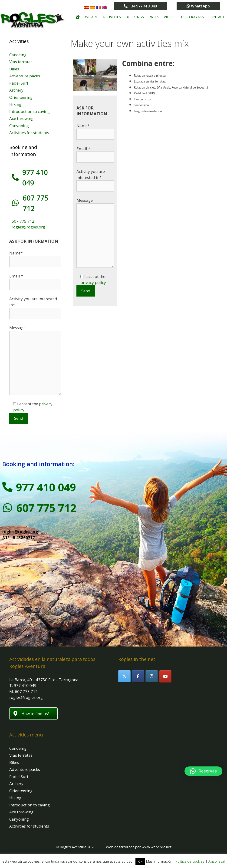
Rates (154, 17)
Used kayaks (192, 17)
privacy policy (93, 282)
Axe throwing (21, 118)
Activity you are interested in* (95, 179)
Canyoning (19, 126)
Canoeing (18, 55)
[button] (203, 771)
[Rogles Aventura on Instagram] (152, 676)
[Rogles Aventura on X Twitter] (124, 676)
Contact (217, 17)
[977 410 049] (15, 178)
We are (91, 17)
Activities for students (29, 133)
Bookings (135, 17)
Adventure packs (25, 76)
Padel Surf (19, 83)
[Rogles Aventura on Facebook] (138, 676)
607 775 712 (23, 221)
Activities (112, 17)
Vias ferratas (21, 62)
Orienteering (21, 97)
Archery (16, 90)
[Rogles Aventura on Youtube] (165, 676)
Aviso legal (217, 861)
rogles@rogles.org (28, 227)
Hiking (15, 104)
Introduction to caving (30, 111)
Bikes (14, 69)
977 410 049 (47, 487)
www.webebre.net (157, 847)
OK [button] (140, 861)
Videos (170, 17)
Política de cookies (190, 861)
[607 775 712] (15, 203)
